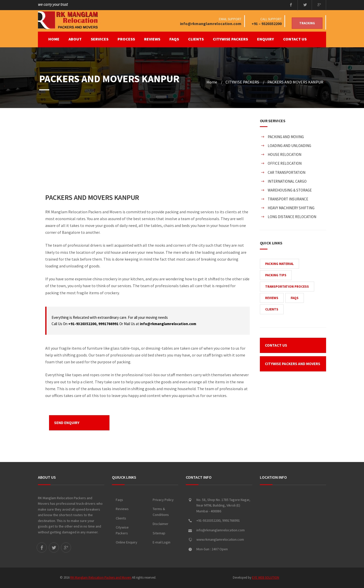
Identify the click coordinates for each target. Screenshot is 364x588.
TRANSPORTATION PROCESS (287, 287)
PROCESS (126, 39)
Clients (121, 518)
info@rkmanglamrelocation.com (211, 24)
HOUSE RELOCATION (285, 154)
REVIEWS (152, 39)
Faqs (119, 500)
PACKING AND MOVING (286, 137)
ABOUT (75, 39)
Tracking (307, 23)
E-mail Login (162, 542)
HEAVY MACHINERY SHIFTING (291, 208)
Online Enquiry (127, 542)
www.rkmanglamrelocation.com (220, 539)
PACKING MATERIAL (279, 264)
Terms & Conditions (161, 512)
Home (54, 39)
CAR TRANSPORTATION (287, 172)
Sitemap (159, 533)
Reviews (122, 509)
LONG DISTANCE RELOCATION (292, 217)
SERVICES (100, 39)
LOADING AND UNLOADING (289, 146)
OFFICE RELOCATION (285, 163)
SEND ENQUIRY (67, 423)
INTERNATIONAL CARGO (287, 181)
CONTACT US (295, 39)
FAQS (174, 39)
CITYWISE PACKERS (230, 39)
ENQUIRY (266, 39)
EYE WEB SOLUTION (266, 577)
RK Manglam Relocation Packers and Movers (101, 577)
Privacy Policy (163, 500)
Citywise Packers (122, 530)
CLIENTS (196, 39)
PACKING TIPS (276, 275)
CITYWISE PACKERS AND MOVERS (293, 364)
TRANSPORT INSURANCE (288, 199)
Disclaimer (161, 524)
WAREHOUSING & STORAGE (290, 190)
